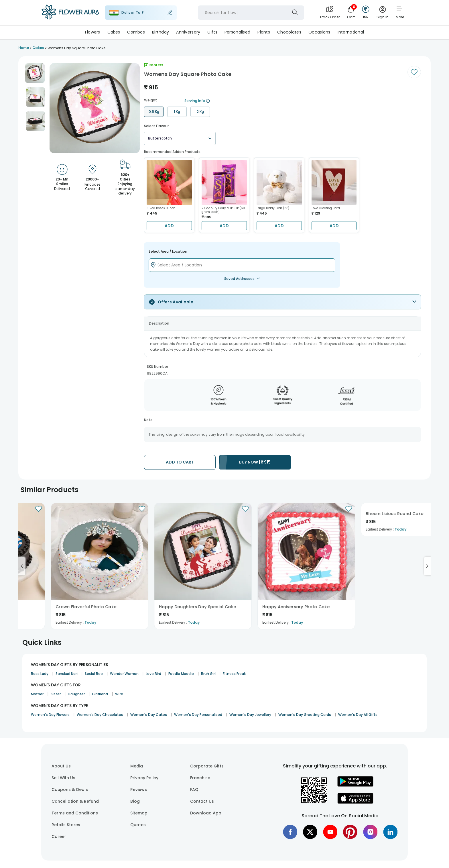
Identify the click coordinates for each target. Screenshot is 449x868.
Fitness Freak (234, 674)
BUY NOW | (255, 462)
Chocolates (289, 32)
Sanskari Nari (67, 674)
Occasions (319, 32)
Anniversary (188, 32)
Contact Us (202, 801)
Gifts (212, 32)
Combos (136, 32)
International (351, 32)
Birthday (161, 32)
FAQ (194, 790)
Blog (135, 801)
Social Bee (94, 674)
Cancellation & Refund (75, 801)
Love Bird (153, 674)
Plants (264, 32)
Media (137, 766)
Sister (56, 694)
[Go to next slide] (427, 566)
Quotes (138, 825)
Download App (206, 813)
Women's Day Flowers (50, 715)
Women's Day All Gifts (358, 715)
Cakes (114, 32)
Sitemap (139, 813)
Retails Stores (66, 825)
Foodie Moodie (181, 674)
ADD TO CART (180, 462)
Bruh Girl (208, 674)
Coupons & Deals (70, 790)
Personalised (237, 32)
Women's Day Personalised (198, 715)
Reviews (139, 790)
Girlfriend (100, 694)
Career (59, 836)
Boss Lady (40, 674)
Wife (119, 694)
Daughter (76, 694)
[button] (35, 73)
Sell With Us (63, 778)
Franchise (200, 778)
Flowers (93, 32)
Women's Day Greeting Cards (305, 715)
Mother (37, 694)
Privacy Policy (144, 778)
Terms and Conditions (75, 813)
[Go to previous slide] (22, 566)
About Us (61, 766)
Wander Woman (124, 674)
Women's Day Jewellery (250, 715)
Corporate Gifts (207, 766)
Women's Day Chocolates (100, 715)
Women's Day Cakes (149, 715)
